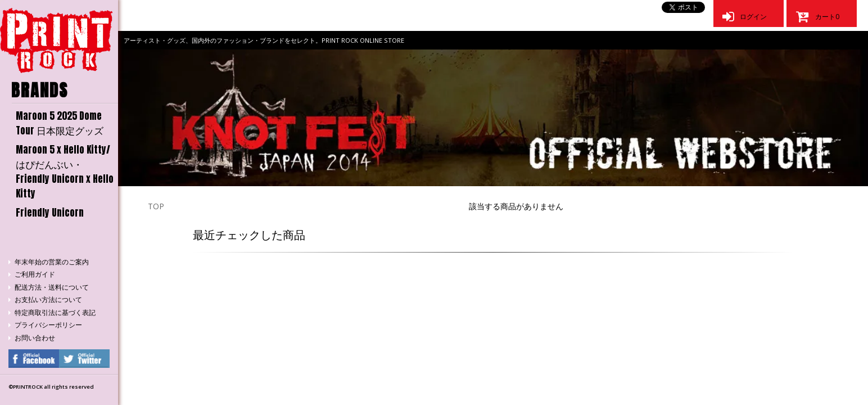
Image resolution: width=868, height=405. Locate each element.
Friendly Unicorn (50, 213)
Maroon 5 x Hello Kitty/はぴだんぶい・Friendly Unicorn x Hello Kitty (65, 172)
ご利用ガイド (35, 274)
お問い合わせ (35, 338)
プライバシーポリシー (48, 325)
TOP (156, 206)
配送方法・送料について (52, 287)
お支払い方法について (48, 300)
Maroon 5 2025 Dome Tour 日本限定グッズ (60, 123)
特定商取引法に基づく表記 (55, 312)
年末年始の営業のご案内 (52, 262)
